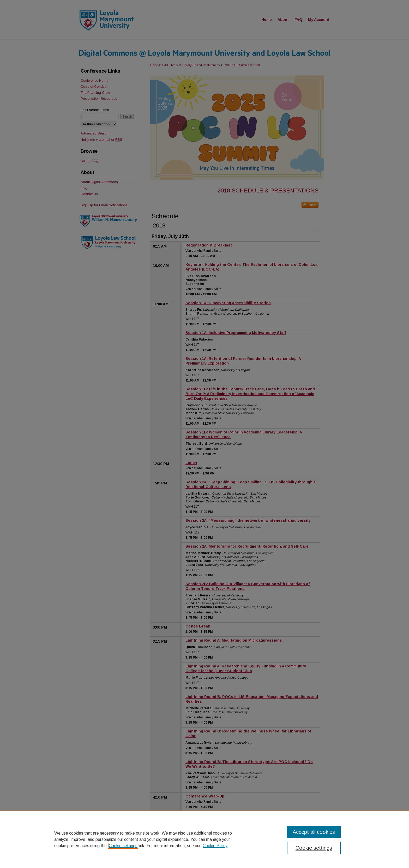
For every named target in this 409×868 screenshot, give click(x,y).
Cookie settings (123, 846)
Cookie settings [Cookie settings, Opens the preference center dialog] (314, 848)
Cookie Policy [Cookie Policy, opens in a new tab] (215, 846)
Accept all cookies (314, 832)
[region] (204, 839)
